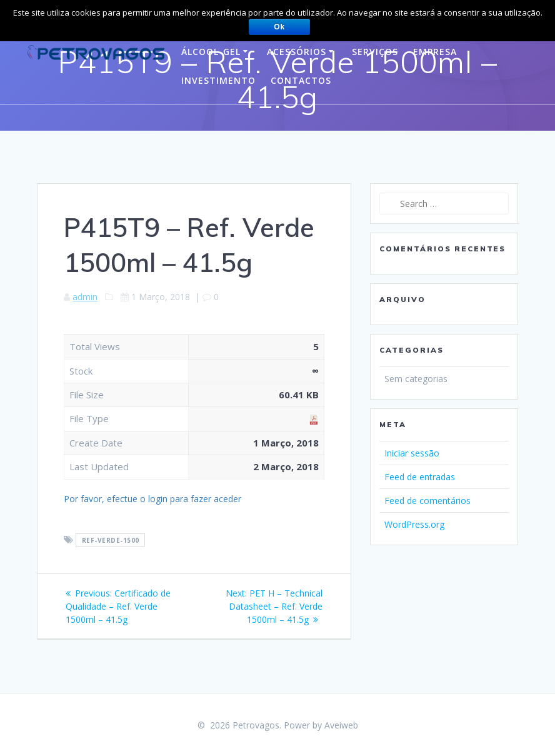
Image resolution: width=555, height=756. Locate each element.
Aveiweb (341, 725)
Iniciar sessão (412, 453)
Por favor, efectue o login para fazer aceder (152, 499)
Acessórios (297, 52)
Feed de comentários (427, 501)
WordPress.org (414, 524)
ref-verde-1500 (111, 540)
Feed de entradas (420, 477)
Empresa (435, 52)
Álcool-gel (211, 52)
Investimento (218, 80)
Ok (279, 27)
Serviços (375, 52)
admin (85, 297)
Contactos (301, 80)
